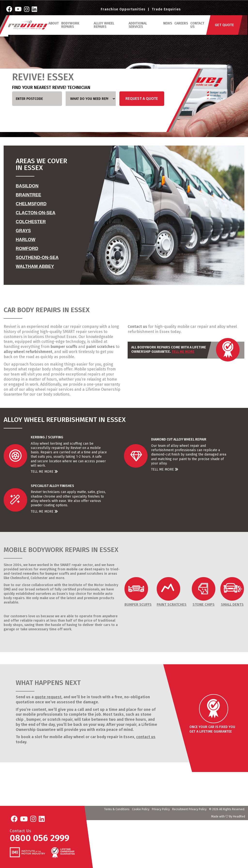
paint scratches (101, 347)
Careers (181, 27)
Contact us (137, 327)
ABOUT (55, 27)
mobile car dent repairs (86, 569)
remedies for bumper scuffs (46, 574)
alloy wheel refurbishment (28, 352)
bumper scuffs (64, 347)
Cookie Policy (141, 809)
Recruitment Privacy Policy (189, 809)
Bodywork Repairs (71, 29)
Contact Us (198, 29)
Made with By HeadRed (228, 817)
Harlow (26, 240)
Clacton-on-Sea (36, 213)
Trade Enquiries (166, 11)
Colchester (31, 222)
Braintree (28, 195)
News (168, 27)
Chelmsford (31, 204)
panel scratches (90, 574)
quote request (48, 697)
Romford (27, 249)
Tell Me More (183, 352)
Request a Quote (142, 99)
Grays (23, 231)
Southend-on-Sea (37, 257)
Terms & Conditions (117, 809)
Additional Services (139, 29)
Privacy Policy (161, 809)
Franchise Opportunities (123, 11)
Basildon (27, 186)
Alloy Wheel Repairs (105, 29)
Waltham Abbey (35, 266)
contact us (146, 737)
